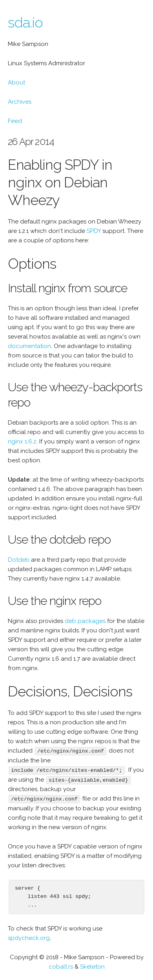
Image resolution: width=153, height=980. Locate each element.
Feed (15, 121)
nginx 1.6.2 (22, 441)
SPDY (94, 231)
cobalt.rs (61, 965)
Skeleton (92, 965)
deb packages (85, 621)
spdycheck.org (29, 937)
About (16, 82)
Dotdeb (19, 560)
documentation (29, 346)
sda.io (25, 22)
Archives (20, 102)
